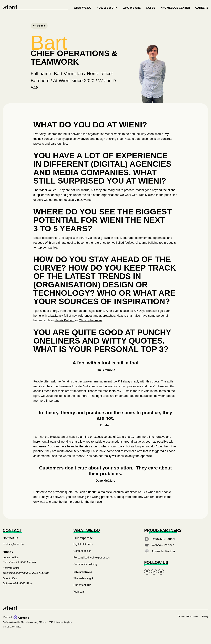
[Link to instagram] (147, 575)
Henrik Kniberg (65, 324)
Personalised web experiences (92, 561)
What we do (82, 8)
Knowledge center (175, 8)
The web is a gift (83, 582)
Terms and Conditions (188, 620)
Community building (85, 568)
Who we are (132, 8)
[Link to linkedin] (154, 575)
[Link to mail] (161, 575)
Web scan (79, 595)
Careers (202, 8)
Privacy (205, 620)
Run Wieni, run (82, 588)
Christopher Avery (91, 324)
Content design (83, 554)
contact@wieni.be (13, 548)
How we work (107, 8)
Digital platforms (83, 548)
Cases (151, 8)
